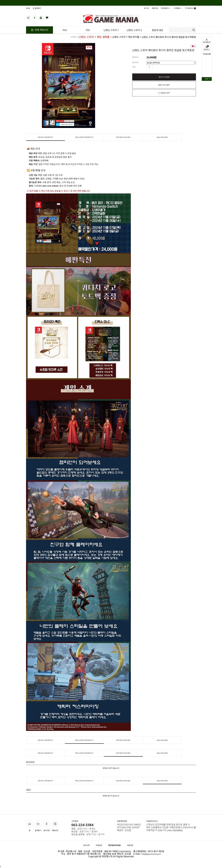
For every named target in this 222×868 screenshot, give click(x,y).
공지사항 (47, 826)
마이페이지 (207, 41)
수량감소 (159, 67)
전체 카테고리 (40, 30)
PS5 (88, 30)
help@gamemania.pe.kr (151, 854)
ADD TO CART (164, 85)
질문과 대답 (158, 30)
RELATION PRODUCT (84, 137)
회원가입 (155, 8)
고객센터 (178, 8)
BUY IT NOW (164, 77)
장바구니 (207, 48)
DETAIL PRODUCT (46, 137)
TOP (207, 79)
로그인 (146, 8)
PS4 (65, 30)
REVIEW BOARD (123, 137)
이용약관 (130, 845)
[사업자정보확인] (125, 852)
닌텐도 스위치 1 (111, 30)
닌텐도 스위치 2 (134, 30)
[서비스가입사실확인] (175, 830)
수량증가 (155, 67)
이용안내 (99, 845)
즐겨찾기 (37, 8)
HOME (73, 37)
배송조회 (55, 826)
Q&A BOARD (162, 137)
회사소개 (86, 845)
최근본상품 (207, 54)
